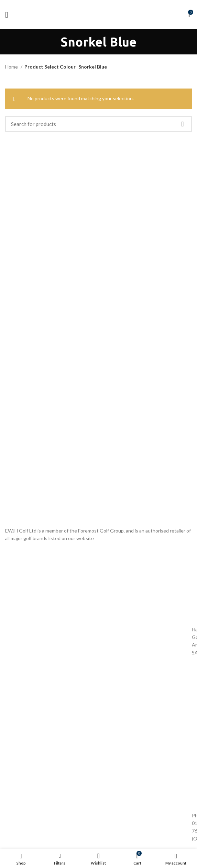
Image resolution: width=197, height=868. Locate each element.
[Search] (98, 124)
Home (12, 67)
